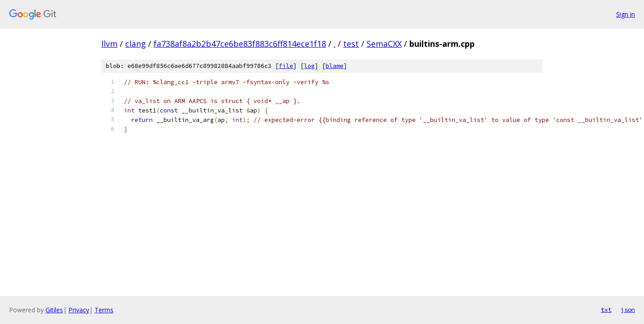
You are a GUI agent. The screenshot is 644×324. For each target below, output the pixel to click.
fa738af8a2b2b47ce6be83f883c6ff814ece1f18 (240, 44)
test (351, 44)
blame (335, 66)
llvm (109, 44)
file (286, 66)
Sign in (626, 14)
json (628, 310)
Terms (104, 310)
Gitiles (54, 310)
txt (606, 310)
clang (136, 44)
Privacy (79, 310)
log (309, 66)
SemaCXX (384, 44)
